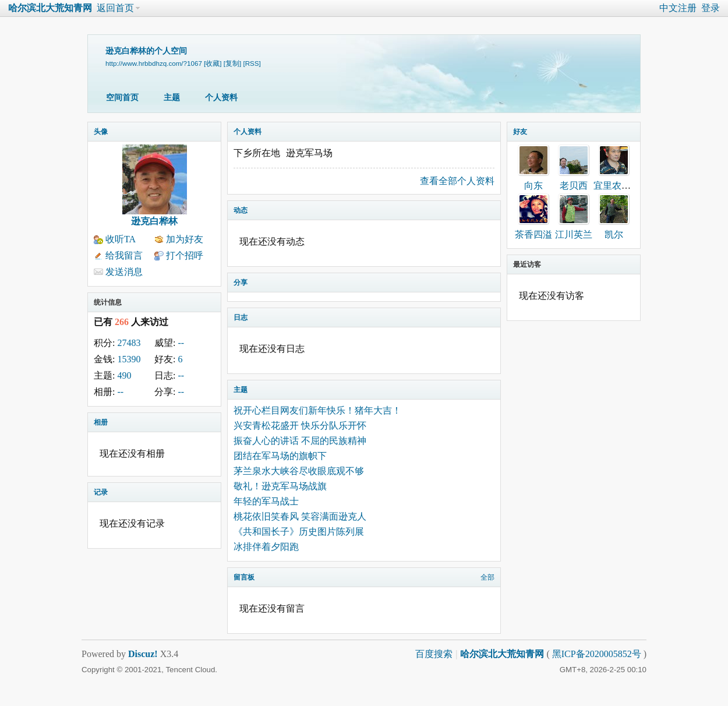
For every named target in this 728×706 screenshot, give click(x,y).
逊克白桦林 (154, 221)
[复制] (232, 63)
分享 (241, 283)
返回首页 (115, 8)
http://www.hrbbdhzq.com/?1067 (154, 63)
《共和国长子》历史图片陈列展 (299, 532)
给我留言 (124, 255)
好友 (520, 132)
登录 (711, 8)
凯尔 (614, 234)
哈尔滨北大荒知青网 (50, 8)
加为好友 (185, 239)
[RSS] (252, 63)
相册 (101, 422)
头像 (101, 132)
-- (181, 343)
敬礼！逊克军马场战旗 (280, 486)
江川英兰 (574, 234)
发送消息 (124, 272)
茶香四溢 (533, 234)
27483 (129, 343)
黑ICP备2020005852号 (598, 654)
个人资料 (221, 98)
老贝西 (574, 186)
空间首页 (122, 98)
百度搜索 (434, 654)
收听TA (121, 239)
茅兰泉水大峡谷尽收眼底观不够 (299, 471)
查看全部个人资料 (457, 181)
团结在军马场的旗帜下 (280, 456)
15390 (129, 359)
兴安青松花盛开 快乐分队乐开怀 (300, 426)
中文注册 (678, 8)
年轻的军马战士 (266, 501)
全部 (487, 577)
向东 (533, 186)
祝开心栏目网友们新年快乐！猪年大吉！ (317, 410)
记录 (101, 492)
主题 (172, 98)
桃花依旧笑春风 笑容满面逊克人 (300, 516)
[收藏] (213, 63)
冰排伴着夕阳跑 (266, 547)
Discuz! (143, 654)
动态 (241, 210)
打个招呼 (185, 255)
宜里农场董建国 (626, 186)
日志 (241, 317)
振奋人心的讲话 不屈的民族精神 (300, 441)
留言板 (244, 577)
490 (124, 375)
